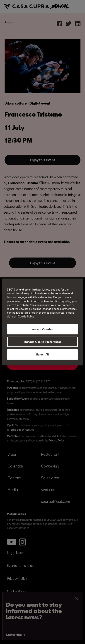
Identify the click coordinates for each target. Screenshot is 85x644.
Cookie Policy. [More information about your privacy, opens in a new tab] (26, 316)
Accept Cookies (42, 329)
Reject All (43, 354)
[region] (42, 322)
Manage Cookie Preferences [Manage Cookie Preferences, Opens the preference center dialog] (42, 342)
